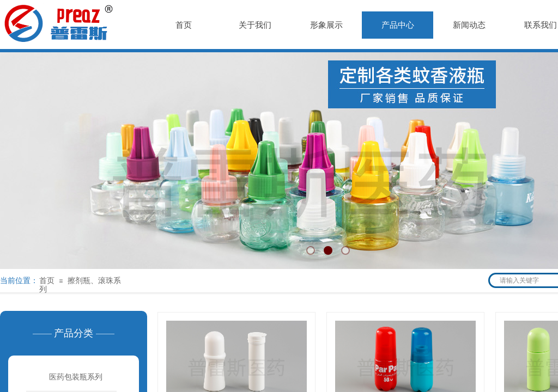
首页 (47, 281)
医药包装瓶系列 (76, 377)
